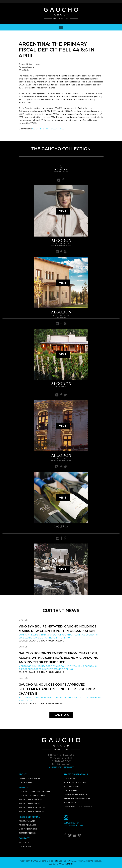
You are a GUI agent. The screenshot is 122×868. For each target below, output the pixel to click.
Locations (25, 846)
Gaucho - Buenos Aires (32, 796)
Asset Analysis (27, 821)
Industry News (27, 833)
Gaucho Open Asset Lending (35, 792)
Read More (61, 715)
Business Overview (29, 778)
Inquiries (24, 842)
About (23, 774)
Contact (24, 838)
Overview (69, 778)
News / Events (71, 786)
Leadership (25, 782)
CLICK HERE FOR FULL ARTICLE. (48, 129)
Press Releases (27, 825)
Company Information (77, 794)
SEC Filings (70, 802)
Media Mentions (28, 829)
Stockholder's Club (75, 782)
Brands (23, 788)
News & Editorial (29, 817)
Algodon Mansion (29, 804)
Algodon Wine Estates (32, 808)
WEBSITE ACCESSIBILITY (61, 864)
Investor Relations (76, 774)
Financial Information (77, 798)
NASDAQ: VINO (75, 861)
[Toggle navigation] (61, 27)
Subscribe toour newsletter (73, 824)
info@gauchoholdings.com (61, 767)
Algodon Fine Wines (30, 800)
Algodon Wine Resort (32, 812)
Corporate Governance (78, 806)
